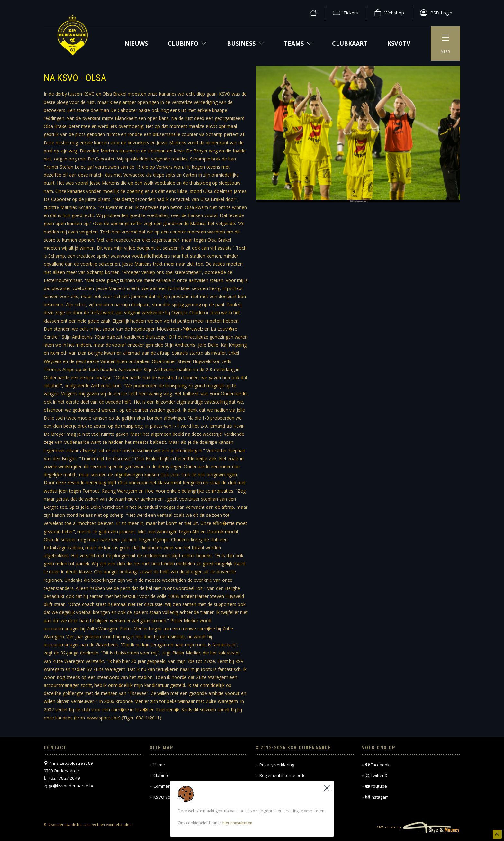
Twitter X (376, 776)
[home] (313, 13)
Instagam (377, 797)
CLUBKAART (350, 43)
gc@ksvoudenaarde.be (72, 786)
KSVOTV (399, 43)
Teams (298, 43)
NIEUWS (136, 43)
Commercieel (166, 786)
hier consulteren (237, 823)
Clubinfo (187, 43)
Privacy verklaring (277, 765)
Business (245, 43)
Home (159, 765)
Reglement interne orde (283, 775)
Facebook (378, 765)
